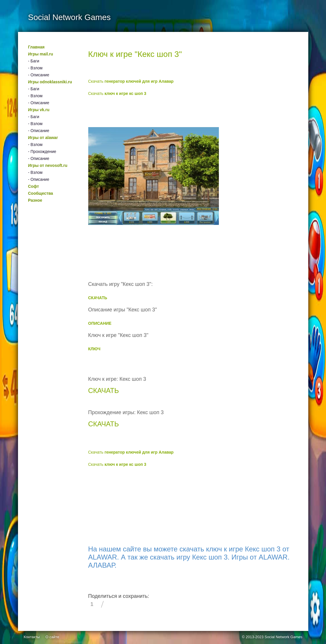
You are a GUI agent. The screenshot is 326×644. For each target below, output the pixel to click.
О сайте (52, 637)
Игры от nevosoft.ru (48, 165)
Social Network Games (283, 637)
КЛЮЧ (94, 349)
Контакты (32, 637)
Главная (36, 47)
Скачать (131, 81)
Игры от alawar (43, 138)
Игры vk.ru (39, 110)
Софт (34, 186)
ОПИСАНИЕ (100, 323)
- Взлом (35, 68)
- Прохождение (42, 151)
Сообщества (41, 193)
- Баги (34, 61)
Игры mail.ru (41, 54)
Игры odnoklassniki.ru (50, 82)
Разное (35, 200)
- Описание (39, 75)
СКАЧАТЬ (98, 298)
